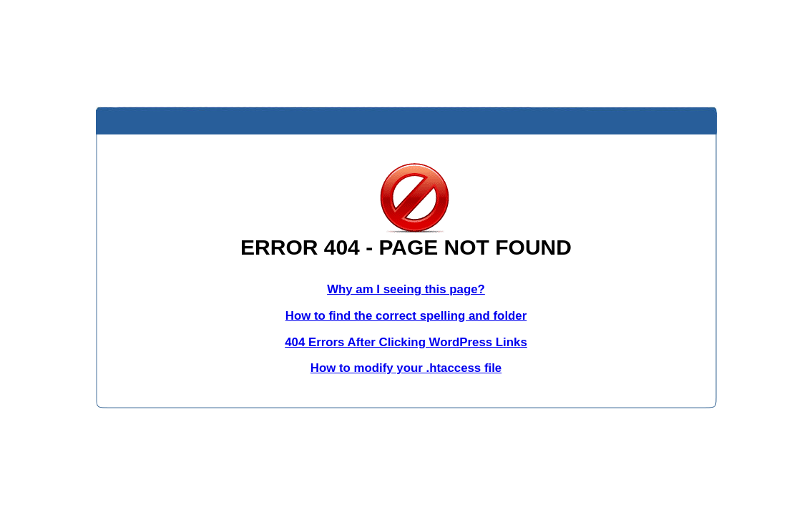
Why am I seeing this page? (406, 289)
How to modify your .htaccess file (406, 368)
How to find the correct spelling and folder (406, 316)
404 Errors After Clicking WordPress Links (406, 342)
